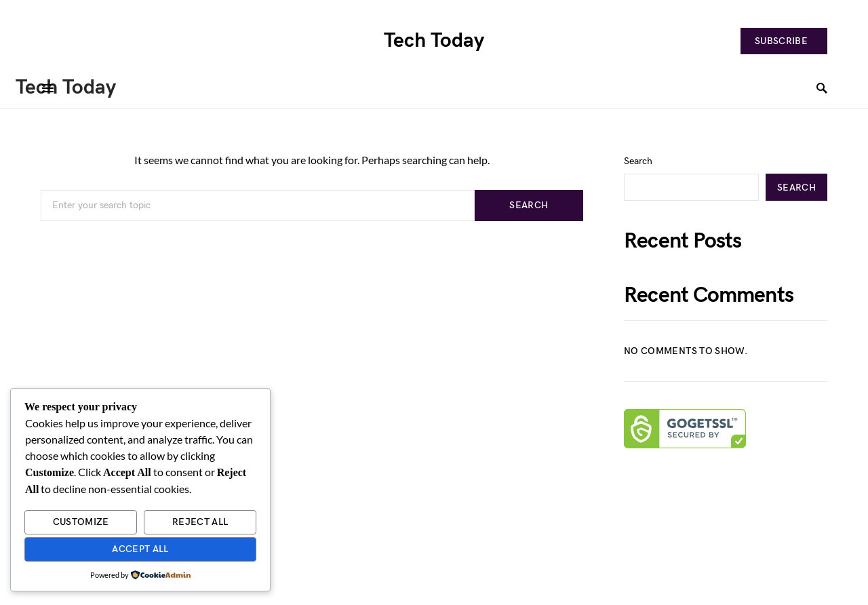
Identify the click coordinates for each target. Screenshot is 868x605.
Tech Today (434, 41)
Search (529, 205)
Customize (81, 522)
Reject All (200, 522)
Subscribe (781, 41)
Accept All (140, 549)
